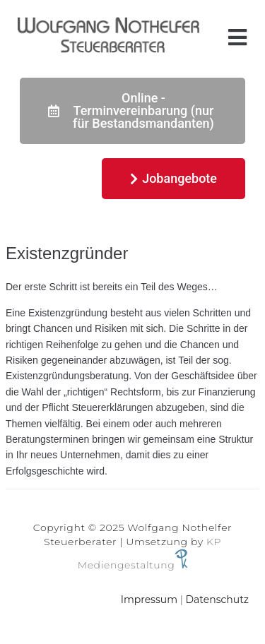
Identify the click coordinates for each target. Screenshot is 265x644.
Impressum (149, 600)
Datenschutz (217, 600)
